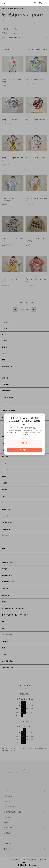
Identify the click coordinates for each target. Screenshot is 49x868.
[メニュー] (46, 3)
